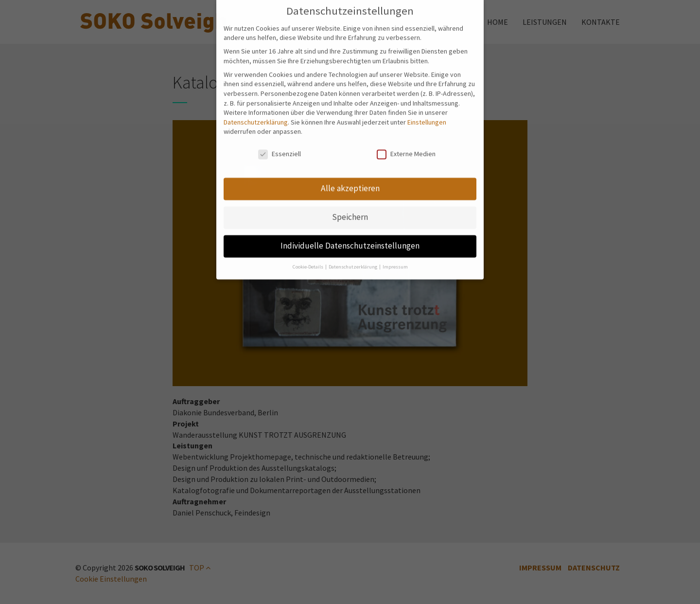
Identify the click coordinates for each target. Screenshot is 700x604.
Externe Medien (406, 149)
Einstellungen (427, 116)
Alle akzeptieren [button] (350, 182)
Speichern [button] (350, 211)
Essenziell (280, 149)
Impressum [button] (395, 261)
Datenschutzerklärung (256, 116)
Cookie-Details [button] (308, 261)
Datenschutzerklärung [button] (353, 261)
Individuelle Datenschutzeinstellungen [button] (350, 240)
